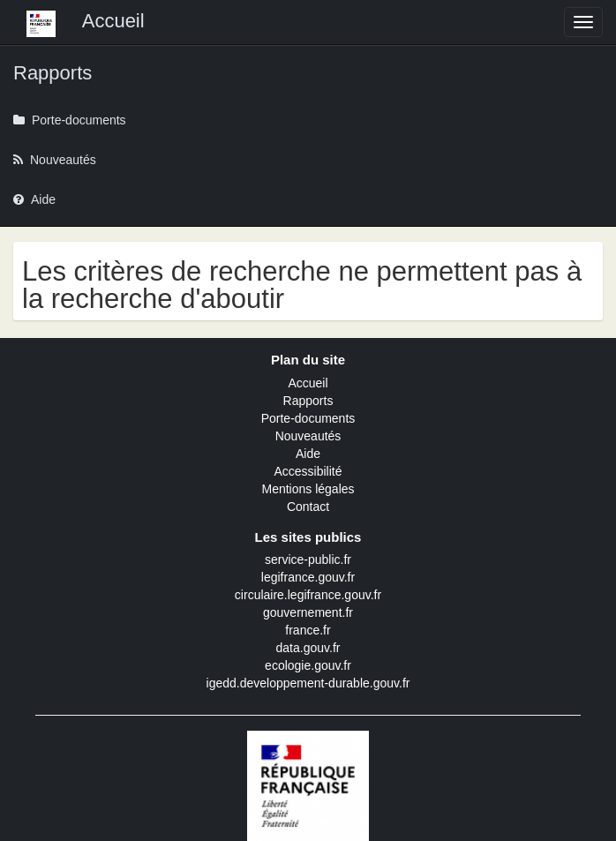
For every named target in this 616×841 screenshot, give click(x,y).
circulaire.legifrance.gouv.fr (308, 595)
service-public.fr (308, 559)
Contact (308, 507)
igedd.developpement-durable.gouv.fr (308, 683)
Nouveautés (308, 436)
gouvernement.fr (308, 612)
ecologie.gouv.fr (308, 665)
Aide (308, 454)
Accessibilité (308, 471)
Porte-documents (308, 418)
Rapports (308, 401)
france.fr (308, 630)
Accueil (308, 383)
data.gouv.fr (308, 648)
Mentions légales (308, 489)
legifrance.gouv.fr (308, 577)
